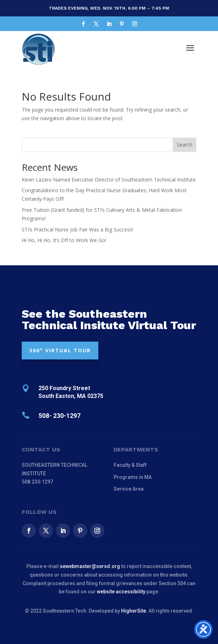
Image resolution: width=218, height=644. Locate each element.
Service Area (129, 489)
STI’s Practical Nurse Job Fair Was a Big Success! (77, 229)
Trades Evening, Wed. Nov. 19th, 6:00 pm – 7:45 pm (109, 8)
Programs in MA (133, 477)
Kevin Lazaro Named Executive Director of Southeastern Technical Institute (109, 180)
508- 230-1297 (59, 416)
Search (185, 145)
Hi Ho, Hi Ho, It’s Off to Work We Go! (64, 240)
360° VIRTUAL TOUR (60, 350)
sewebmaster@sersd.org (90, 566)
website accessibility (121, 592)
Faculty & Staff (130, 465)
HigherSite (134, 611)
